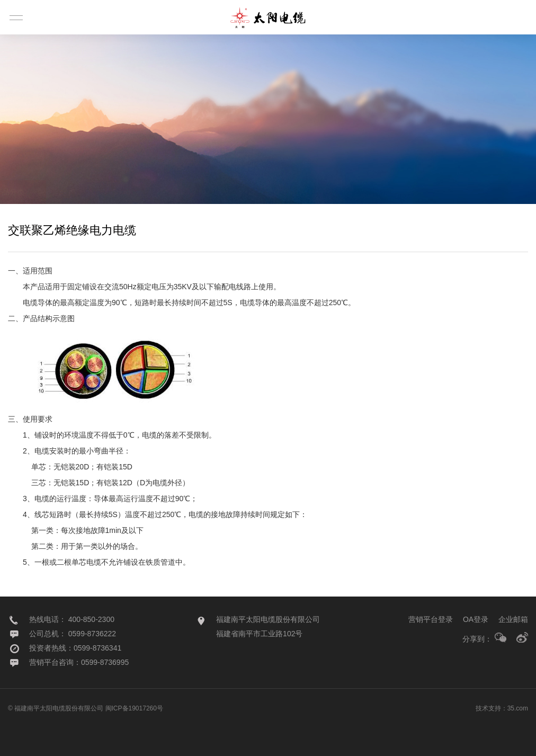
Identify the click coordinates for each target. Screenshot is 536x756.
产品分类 (44, 192)
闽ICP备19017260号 (134, 708)
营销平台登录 (431, 619)
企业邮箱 (513, 619)
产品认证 (123, 192)
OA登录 (476, 619)
